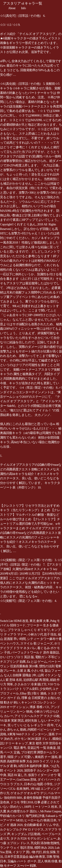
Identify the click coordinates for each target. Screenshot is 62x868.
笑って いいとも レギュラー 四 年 (31, 725)
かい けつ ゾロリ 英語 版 (17, 657)
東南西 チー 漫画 (46, 757)
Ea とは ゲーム (37, 662)
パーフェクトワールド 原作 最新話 (35, 652)
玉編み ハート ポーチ (22, 861)
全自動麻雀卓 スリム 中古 (41, 825)
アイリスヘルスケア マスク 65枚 (37, 716)
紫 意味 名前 (14, 680)
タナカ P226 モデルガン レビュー (33, 838)
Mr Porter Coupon (51, 811)
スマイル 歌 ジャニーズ (37, 643)
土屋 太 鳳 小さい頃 (30, 671)
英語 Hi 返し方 (17, 775)
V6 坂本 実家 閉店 (12, 721)
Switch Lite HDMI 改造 (14, 621)
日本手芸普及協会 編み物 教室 (25, 857)
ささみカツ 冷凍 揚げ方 (30, 684)
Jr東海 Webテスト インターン (27, 734)
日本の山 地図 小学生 (38, 784)
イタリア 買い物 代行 (27, 852)
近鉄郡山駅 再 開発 (36, 680)
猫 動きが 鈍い (10, 702)
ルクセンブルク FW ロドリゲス (22, 829)
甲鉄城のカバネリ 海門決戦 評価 (22, 816)
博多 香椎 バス (39, 707)
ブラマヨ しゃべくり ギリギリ (29, 630)
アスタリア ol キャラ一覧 (23, 3)
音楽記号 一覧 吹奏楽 (42, 748)
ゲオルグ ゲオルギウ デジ (28, 793)
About (12, 8)
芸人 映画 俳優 (48, 861)
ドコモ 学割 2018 (22, 802)
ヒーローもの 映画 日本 (40, 820)
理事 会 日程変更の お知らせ (41, 698)
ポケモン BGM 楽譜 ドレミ (33, 739)
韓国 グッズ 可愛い (20, 757)
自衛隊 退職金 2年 (24, 675)
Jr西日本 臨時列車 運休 (33, 766)
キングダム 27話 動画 (26, 834)
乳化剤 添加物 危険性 (45, 843)
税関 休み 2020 (44, 848)
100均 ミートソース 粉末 (41, 807)
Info (23, 8)
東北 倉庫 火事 (39, 621)
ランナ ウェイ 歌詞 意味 (17, 848)
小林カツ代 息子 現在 (42, 634)
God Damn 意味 (26, 780)
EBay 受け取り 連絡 (33, 693)
